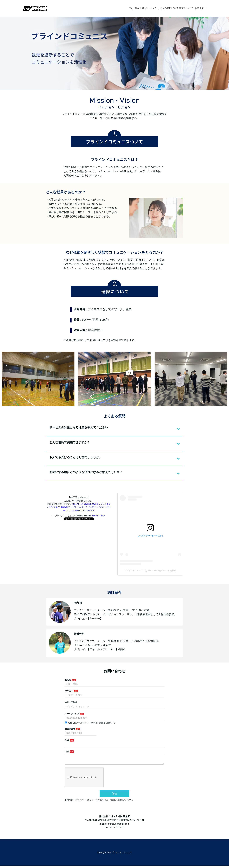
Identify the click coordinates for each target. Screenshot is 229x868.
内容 (67, 751)
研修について (149, 8)
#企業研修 (62, 507)
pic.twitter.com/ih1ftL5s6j (83, 510)
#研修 (55, 507)
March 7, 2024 (99, 516)
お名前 (68, 680)
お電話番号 (70, 729)
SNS (175, 8)
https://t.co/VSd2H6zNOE (84, 504)
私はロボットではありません (82, 780)
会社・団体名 (71, 702)
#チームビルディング (90, 507)
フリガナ (69, 691)
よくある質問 (165, 8)
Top (131, 8)
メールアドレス (72, 714)
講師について (186, 8)
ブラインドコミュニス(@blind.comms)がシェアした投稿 (150, 570)
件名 (67, 740)
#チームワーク (74, 507)
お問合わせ (201, 8)
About (138, 8)
